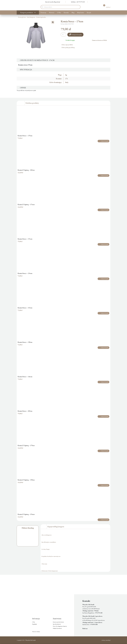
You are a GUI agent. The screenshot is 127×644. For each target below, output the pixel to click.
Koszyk (89, 13)
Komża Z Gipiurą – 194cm (26, 514)
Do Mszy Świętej (45, 549)
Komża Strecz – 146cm (25, 377)
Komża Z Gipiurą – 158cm (26, 480)
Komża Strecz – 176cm (25, 239)
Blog (73, 13)
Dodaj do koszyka (77, 35)
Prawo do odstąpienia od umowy (60, 626)
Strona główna (22, 17)
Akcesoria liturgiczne (47, 535)
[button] (53, 22)
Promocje (43, 13)
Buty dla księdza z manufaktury (49, 542)
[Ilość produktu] (63, 35)
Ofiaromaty (44, 564)
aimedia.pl (108, 640)
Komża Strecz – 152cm (25, 308)
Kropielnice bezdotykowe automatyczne (51, 556)
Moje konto (81, 13)
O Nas (59, 13)
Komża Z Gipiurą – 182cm (26, 170)
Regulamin (35, 624)
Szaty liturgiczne (31, 17)
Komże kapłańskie (41, 17)
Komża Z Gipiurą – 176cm (26, 204)
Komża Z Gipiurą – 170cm (26, 445)
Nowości (52, 13)
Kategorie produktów (27, 13)
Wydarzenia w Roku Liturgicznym (50, 571)
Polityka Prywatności (57, 628)
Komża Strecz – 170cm (25, 136)
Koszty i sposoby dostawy (58, 622)
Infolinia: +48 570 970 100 (77, 2)
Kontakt (66, 13)
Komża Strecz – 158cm (25, 342)
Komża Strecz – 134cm (25, 273)
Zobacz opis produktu (68, 45)
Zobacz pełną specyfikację (69, 47)
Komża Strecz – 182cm (25, 411)
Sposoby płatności (57, 624)
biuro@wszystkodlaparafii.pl (52, 2)
